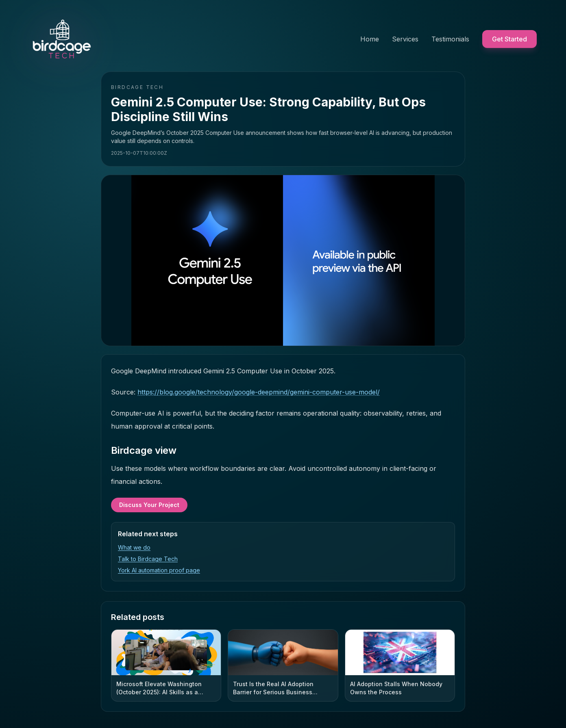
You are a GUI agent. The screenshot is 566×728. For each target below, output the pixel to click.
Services (405, 39)
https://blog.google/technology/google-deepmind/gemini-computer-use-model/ (259, 392)
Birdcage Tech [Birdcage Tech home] (137, 87)
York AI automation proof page (159, 570)
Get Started (509, 39)
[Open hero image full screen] (283, 260)
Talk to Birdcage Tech (148, 559)
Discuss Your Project (149, 505)
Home (370, 39)
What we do (134, 547)
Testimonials (450, 39)
